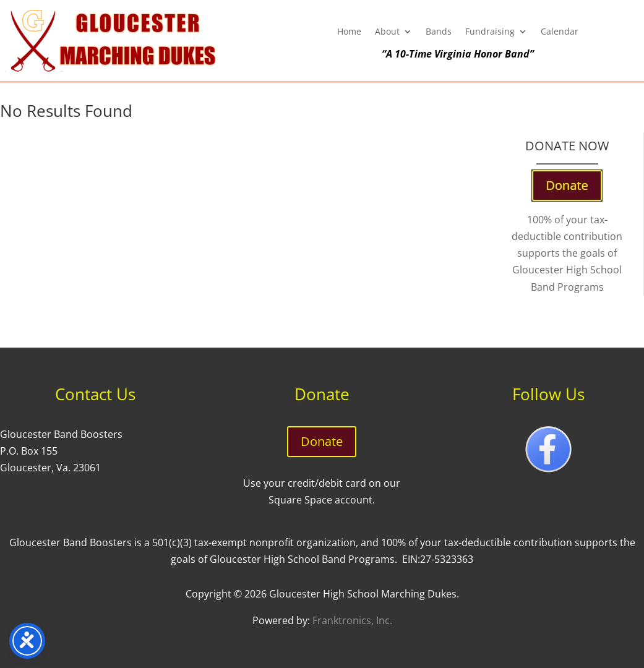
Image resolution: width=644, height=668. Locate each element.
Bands (439, 32)
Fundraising (490, 32)
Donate (322, 441)
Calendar (560, 32)
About (387, 32)
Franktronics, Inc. (352, 620)
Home (349, 32)
